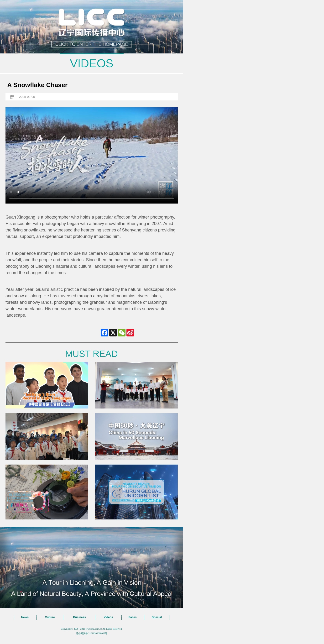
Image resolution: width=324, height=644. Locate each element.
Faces (133, 617)
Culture (50, 617)
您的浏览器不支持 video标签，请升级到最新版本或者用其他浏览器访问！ (92, 155)
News (25, 617)
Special (157, 617)
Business (80, 617)
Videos (108, 617)
